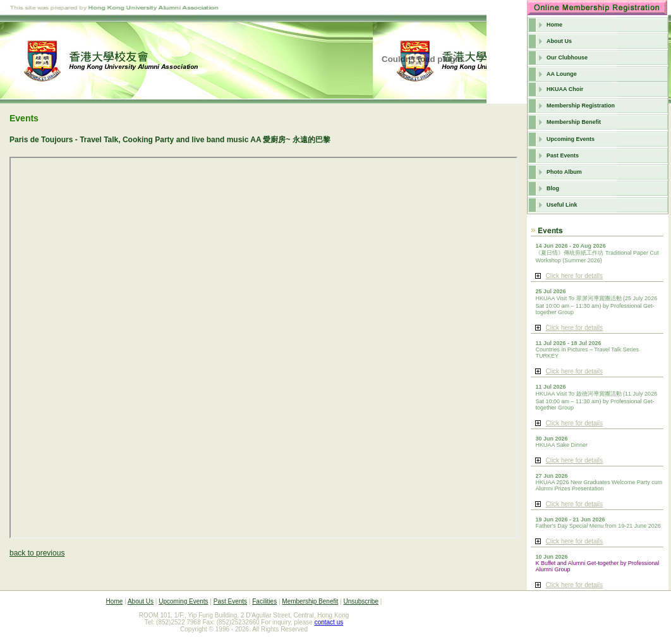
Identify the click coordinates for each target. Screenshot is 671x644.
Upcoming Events (571, 139)
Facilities (264, 601)
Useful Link (562, 205)
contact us (329, 622)
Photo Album (564, 172)
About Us (559, 41)
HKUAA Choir (565, 89)
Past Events (563, 155)
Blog (553, 188)
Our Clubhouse (567, 58)
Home (554, 25)
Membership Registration (581, 106)
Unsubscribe (361, 601)
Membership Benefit (574, 122)
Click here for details (574, 276)
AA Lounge (562, 74)
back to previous (37, 553)
